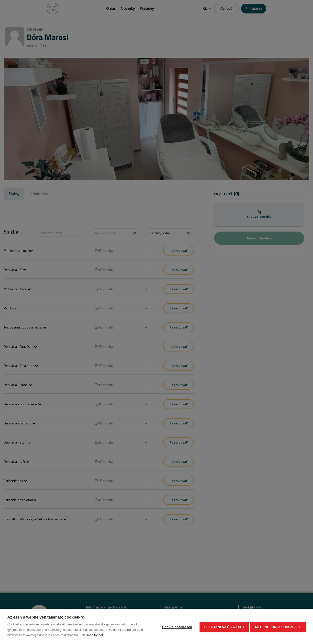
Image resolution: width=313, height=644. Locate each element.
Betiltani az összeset (223, 626)
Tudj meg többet (92, 635)
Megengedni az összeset (278, 626)
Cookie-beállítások (176, 626)
